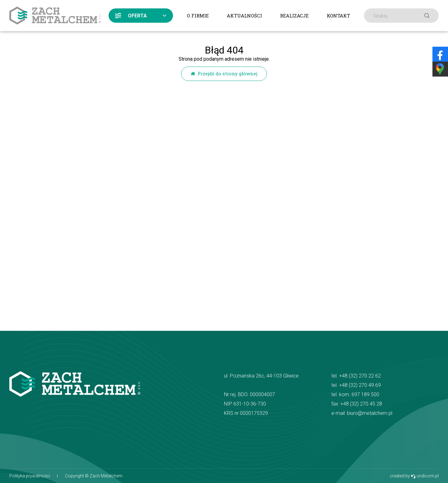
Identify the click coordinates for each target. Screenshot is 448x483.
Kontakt (338, 16)
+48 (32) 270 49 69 (360, 385)
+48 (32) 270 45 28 (361, 404)
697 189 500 (365, 394)
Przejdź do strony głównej (224, 73)
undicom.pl (425, 476)
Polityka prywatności (30, 476)
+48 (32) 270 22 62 (360, 376)
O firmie (198, 16)
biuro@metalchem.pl (370, 413)
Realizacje (294, 16)
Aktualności (244, 16)
